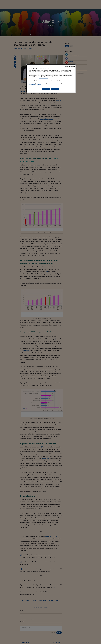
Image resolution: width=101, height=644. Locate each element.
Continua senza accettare (69, 66)
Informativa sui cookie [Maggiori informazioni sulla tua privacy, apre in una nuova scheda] (44, 78)
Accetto (55, 89)
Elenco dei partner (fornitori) (35, 84)
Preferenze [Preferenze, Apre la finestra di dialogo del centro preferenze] (46, 89)
